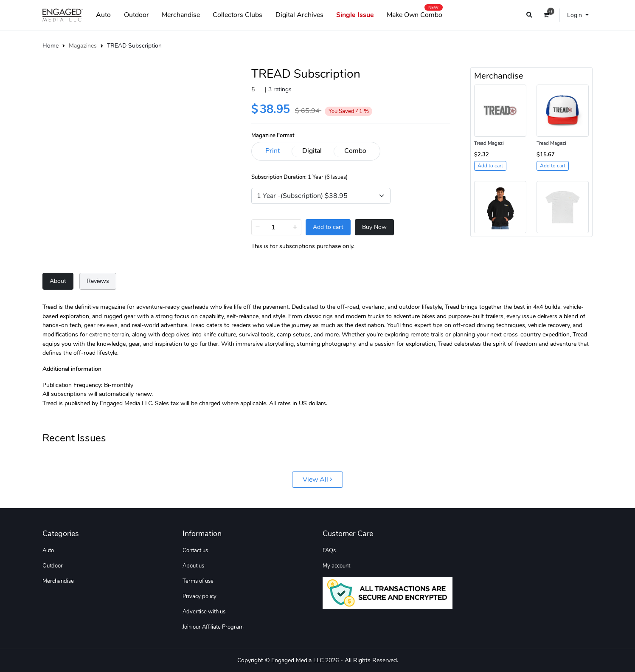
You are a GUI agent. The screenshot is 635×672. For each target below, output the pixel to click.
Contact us (195, 551)
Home (51, 45)
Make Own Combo (414, 13)
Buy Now (374, 227)
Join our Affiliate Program (213, 627)
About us (193, 566)
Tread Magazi (489, 143)
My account (336, 566)
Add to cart (328, 227)
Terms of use (198, 581)
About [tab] (58, 281)
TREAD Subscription (134, 45)
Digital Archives (299, 15)
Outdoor (136, 15)
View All (317, 480)
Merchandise (181, 15)
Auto (103, 15)
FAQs (329, 551)
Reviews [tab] (98, 281)
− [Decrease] (258, 227)
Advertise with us (204, 612)
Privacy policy (199, 596)
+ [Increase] (295, 227)
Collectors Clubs (237, 15)
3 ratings (280, 89)
